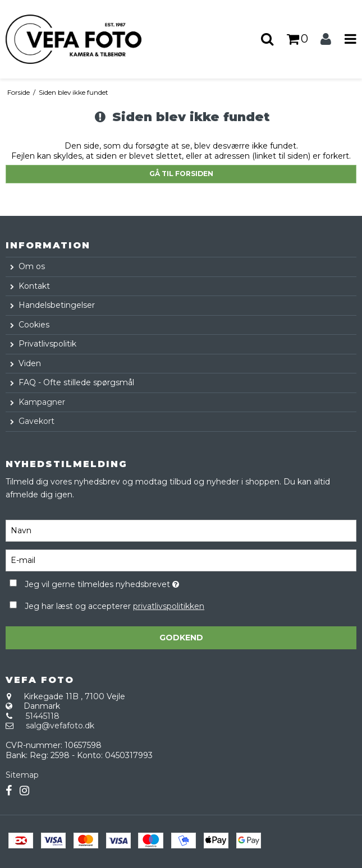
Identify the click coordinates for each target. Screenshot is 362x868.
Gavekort (36, 421)
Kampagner (42, 402)
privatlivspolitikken (169, 606)
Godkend (181, 638)
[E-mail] (181, 560)
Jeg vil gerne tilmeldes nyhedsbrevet (129, 582)
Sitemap (22, 775)
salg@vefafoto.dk (60, 726)
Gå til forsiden (181, 174)
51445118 (43, 716)
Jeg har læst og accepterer (114, 606)
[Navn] (181, 530)
